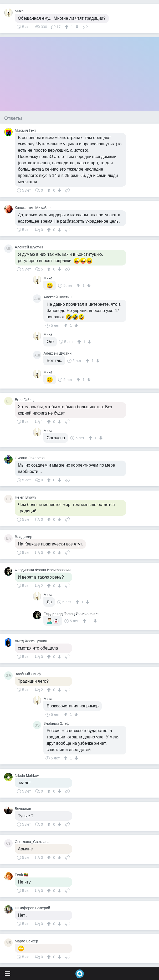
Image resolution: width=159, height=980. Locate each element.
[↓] (76, 27)
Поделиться (85, 26)
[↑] (67, 27)
